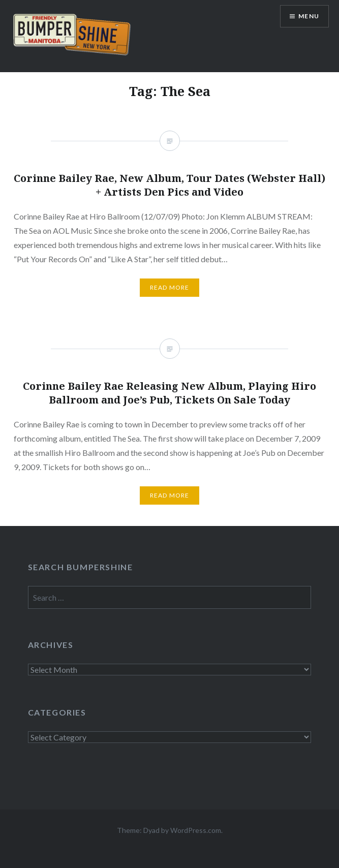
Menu (309, 16)
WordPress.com (196, 830)
